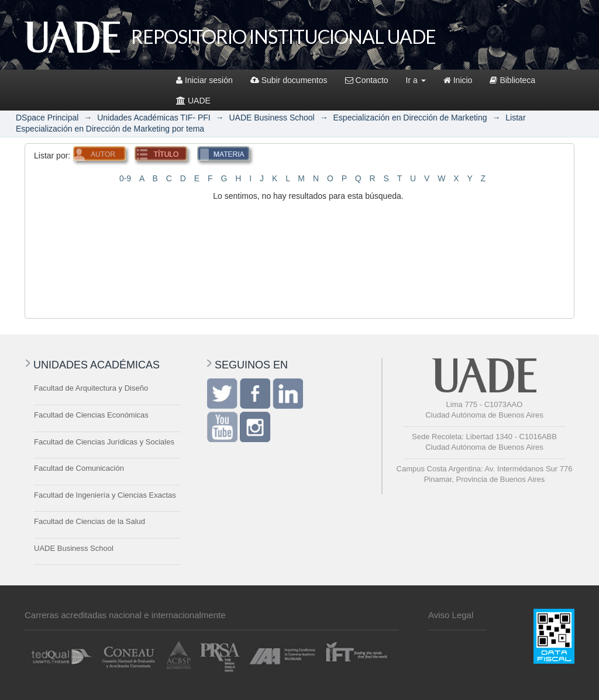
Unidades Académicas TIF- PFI (154, 118)
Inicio (458, 80)
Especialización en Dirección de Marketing (410, 118)
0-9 (125, 178)
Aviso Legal (451, 615)
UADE (193, 101)
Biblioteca (512, 80)
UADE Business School (271, 118)
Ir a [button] (416, 80)
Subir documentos (289, 80)
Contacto (367, 80)
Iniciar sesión (204, 80)
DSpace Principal (47, 118)
